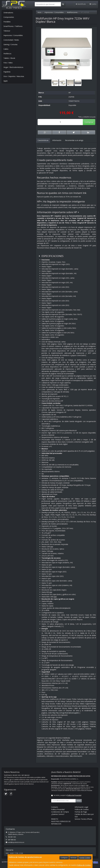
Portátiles (7, 22)
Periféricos (7, 54)
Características (43, 140)
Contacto (55, 807)
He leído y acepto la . (68, 795)
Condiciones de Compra (60, 812)
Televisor (7, 31)
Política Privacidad (58, 809)
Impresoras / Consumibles (13, 35)
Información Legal (81, 807)
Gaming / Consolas (10, 44)
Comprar (89, 122)
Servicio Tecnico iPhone (83, 819)
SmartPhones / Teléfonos (13, 26)
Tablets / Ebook (9, 58)
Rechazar (74, 858)
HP (70, 93)
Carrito (93, 4)
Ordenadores (8, 13)
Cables (6, 49)
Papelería (7, 72)
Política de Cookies (84, 865)
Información (57, 140)
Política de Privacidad (87, 790)
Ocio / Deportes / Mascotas (14, 76)
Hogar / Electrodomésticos (13, 67)
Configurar (64, 858)
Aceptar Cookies (85, 858)
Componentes (9, 17)
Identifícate (81, 4)
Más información (76, 756)
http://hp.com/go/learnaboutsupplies (66, 713)
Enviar (79, 801)
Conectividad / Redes (11, 40)
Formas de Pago (81, 812)
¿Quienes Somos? (58, 814)
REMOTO (55, 819)
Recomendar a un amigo (74, 140)
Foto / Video (8, 63)
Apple (6, 81)
